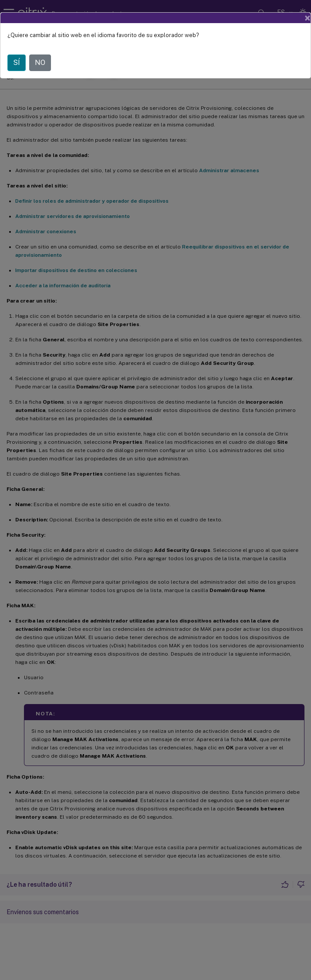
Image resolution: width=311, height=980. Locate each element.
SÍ (17, 63)
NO (40, 63)
